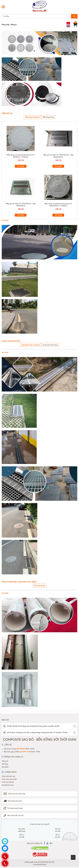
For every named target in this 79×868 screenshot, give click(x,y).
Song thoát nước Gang (50, 345)
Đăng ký (14, 25)
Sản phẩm (5, 767)
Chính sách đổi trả (8, 782)
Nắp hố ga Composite (32, 117)
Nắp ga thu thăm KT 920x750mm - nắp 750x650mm (21, 205)
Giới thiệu (5, 764)
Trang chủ (5, 761)
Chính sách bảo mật (8, 776)
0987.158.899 (21, 749)
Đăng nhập (6, 25)
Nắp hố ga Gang (48, 117)
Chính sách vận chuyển (9, 779)
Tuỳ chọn (21, 166)
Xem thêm (5, 220)
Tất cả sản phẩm (40, 586)
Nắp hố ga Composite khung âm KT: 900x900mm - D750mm (58, 205)
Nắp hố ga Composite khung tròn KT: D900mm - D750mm (21, 156)
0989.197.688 (26, 752)
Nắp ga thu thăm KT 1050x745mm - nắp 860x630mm (58, 156)
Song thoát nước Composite (31, 345)
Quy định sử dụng (8, 785)
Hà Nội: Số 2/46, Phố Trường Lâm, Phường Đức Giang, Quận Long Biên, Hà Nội (39, 726)
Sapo (44, 864)
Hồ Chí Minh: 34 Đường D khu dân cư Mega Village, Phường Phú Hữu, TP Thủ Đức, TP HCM (39, 733)
